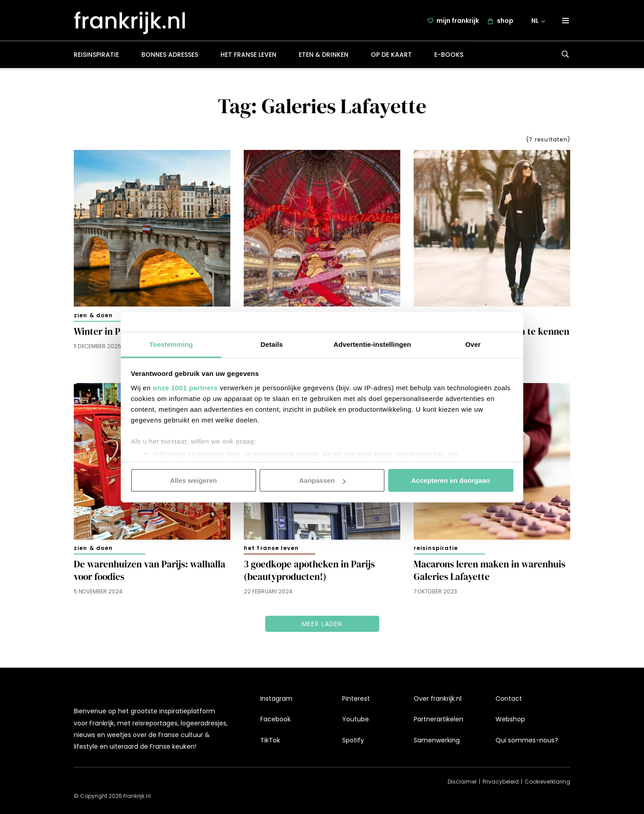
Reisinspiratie (96, 55)
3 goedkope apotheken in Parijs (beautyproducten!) (309, 571)
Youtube (356, 719)
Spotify (353, 740)
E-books (449, 55)
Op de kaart (391, 55)
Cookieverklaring (547, 782)
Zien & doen (93, 316)
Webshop (510, 719)
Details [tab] (272, 344)
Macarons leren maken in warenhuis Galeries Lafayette (489, 571)
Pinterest (356, 699)
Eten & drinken (324, 55)
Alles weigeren (193, 480)
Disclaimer (462, 782)
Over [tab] (473, 344)
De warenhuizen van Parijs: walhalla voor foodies (150, 571)
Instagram (276, 699)
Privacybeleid (501, 782)
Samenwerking (437, 740)
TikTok (270, 740)
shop (505, 21)
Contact (509, 699)
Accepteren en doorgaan (451, 480)
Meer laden (322, 625)
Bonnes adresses (170, 55)
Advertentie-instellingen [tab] (372, 344)
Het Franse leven (248, 55)
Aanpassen (322, 480)
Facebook (275, 719)
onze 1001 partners (185, 387)
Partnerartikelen (439, 719)
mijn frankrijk (458, 21)
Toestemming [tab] (171, 344)
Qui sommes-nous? (527, 740)
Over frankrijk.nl (438, 699)
